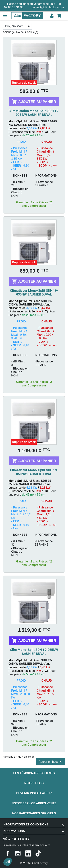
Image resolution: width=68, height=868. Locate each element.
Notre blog (34, 783)
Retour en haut (51, 762)
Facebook (8, 853)
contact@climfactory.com (48, 7)
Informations (14, 831)
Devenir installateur (34, 793)
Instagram (18, 853)
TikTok (38, 853)
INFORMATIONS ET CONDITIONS (26, 824)
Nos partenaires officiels (34, 813)
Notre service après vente (34, 803)
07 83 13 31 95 (14, 7)
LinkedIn (28, 853)
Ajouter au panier (34, 102)
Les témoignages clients (34, 773)
